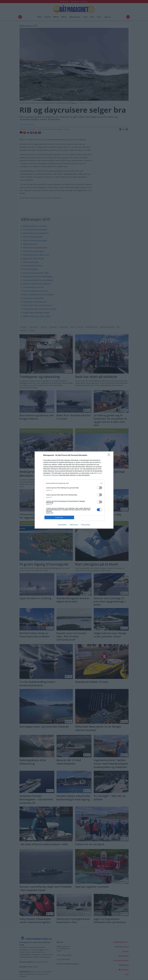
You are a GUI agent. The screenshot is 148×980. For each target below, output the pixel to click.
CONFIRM (59, 517)
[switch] (99, 488)
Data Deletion (62, 525)
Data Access (74, 525)
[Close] (109, 455)
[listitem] (74, 483)
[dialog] (74, 490)
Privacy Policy (85, 525)
